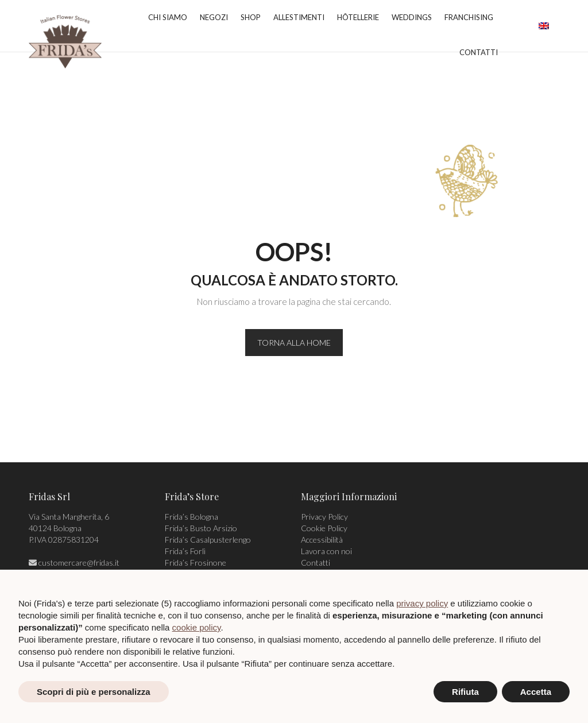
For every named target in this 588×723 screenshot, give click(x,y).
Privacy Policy (324, 517)
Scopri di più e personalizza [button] (94, 692)
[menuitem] (544, 26)
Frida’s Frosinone (196, 562)
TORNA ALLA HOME (294, 343)
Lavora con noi (326, 551)
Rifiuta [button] (465, 692)
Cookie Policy (324, 528)
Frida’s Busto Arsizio (201, 528)
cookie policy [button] (197, 627)
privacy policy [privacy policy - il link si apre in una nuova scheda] (422, 603)
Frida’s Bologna (192, 517)
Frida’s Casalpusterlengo (208, 540)
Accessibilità (322, 540)
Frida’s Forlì (185, 551)
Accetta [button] (536, 692)
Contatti (316, 562)
